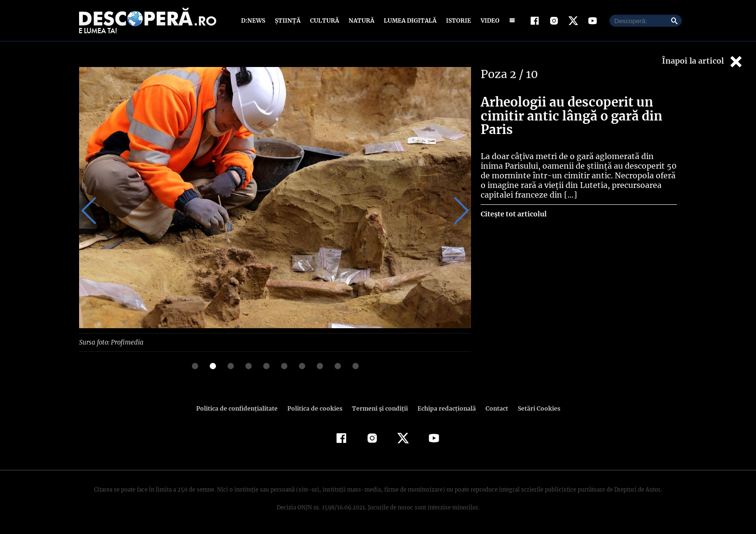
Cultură (324, 20)
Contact (493, 408)
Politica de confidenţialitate (241, 408)
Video (488, 20)
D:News (255, 20)
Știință (288, 20)
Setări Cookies (534, 408)
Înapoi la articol (703, 61)
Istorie (457, 20)
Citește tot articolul (513, 214)
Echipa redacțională (444, 408)
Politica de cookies (316, 408)
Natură (360, 20)
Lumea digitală (408, 20)
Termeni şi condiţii (378, 408)
